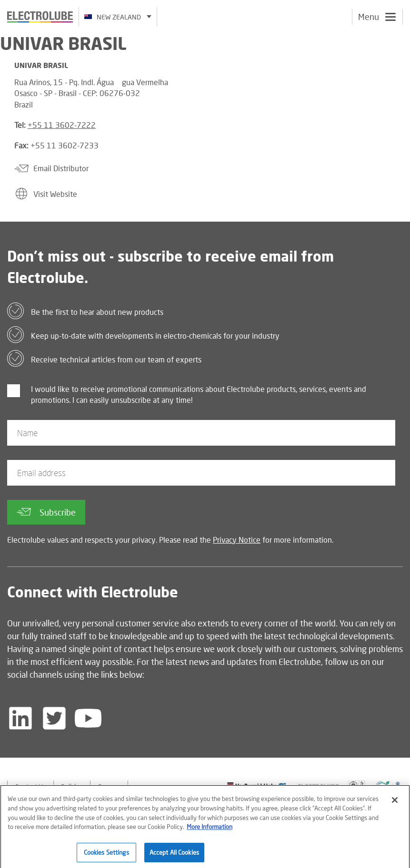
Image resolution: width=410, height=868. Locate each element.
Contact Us (30, 786)
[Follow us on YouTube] (88, 718)
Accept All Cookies (174, 855)
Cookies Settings (106, 855)
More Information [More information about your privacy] (210, 829)
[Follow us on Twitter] (54, 718)
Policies (72, 786)
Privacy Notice (237, 540)
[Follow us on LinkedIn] (20, 718)
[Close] (395, 803)
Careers (109, 786)
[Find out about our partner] (257, 786)
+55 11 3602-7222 (62, 125)
